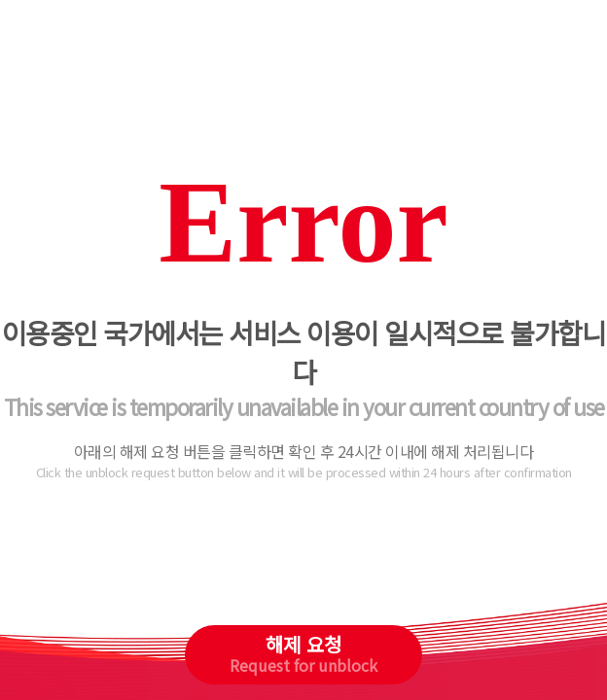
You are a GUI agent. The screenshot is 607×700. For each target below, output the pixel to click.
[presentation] (304, 568)
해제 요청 (303, 653)
